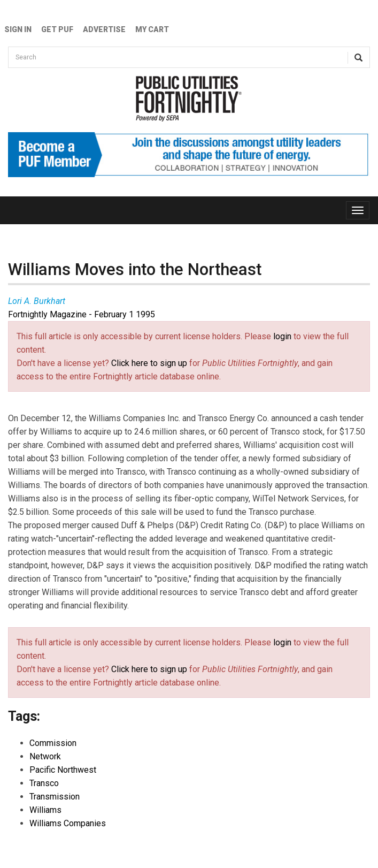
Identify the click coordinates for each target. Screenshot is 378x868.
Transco (44, 783)
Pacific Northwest (63, 770)
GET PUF (57, 29)
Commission (53, 743)
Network (45, 756)
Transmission (55, 797)
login (282, 336)
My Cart (152, 29)
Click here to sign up (149, 363)
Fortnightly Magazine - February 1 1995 (82, 314)
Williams (45, 810)
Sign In (18, 29)
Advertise (104, 29)
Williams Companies (68, 823)
